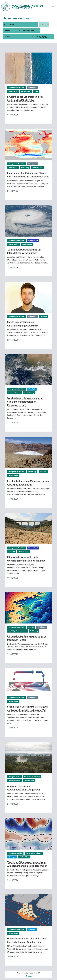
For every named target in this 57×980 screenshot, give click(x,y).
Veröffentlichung (26, 91)
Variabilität (12, 552)
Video (36, 91)
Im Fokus (31, 627)
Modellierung (25, 168)
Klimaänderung (13, 91)
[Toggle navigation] (53, 7)
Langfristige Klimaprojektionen (17, 631)
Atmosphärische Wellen (15, 853)
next (31, 976)
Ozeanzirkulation (13, 244)
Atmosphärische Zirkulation (16, 88)
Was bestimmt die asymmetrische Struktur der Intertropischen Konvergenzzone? (25, 402)
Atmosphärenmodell (14, 777)
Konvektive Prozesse (15, 393)
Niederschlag (32, 472)
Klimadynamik (33, 88)
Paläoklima (43, 472)
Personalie (44, 317)
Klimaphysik (32, 389)
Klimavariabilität (33, 240)
